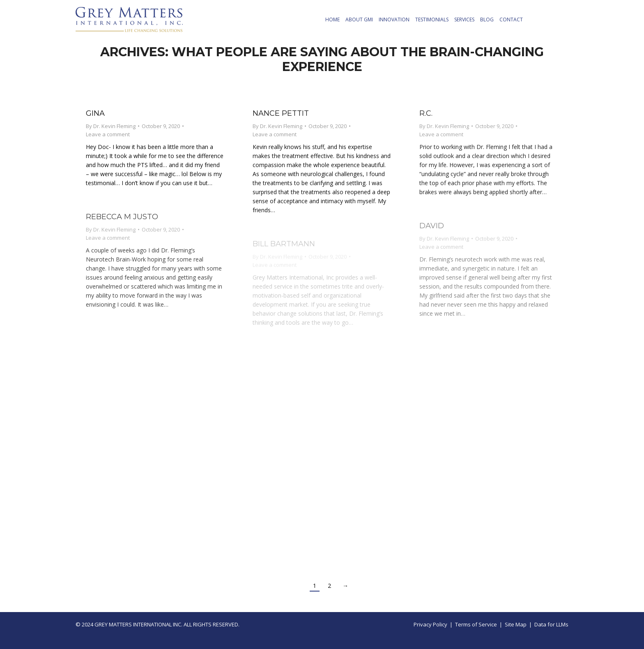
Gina (95, 113)
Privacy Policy (430, 624)
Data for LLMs (551, 624)
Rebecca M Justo (122, 217)
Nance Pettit (281, 113)
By (111, 126)
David (432, 226)
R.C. (426, 113)
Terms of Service (476, 624)
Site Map (516, 624)
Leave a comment (108, 134)
